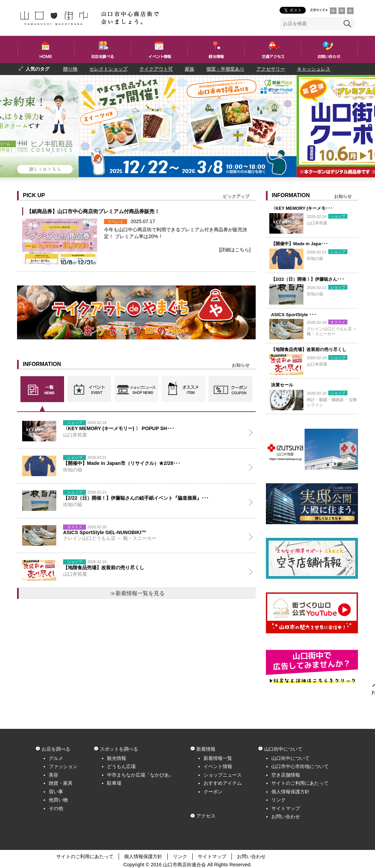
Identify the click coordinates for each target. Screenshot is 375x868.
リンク (279, 800)
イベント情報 (218, 766)
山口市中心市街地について (300, 766)
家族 (190, 69)
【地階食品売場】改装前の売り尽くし (309, 349)
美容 (54, 775)
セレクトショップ (108, 69)
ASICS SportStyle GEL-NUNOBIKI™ (105, 532)
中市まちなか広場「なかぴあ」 (140, 775)
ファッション (63, 766)
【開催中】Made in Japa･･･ (299, 244)
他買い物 (58, 800)
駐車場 (114, 783)
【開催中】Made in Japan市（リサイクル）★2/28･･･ (122, 463)
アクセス (206, 816)
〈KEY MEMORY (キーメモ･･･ (302, 208)
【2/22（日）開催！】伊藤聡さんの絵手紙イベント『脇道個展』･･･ (136, 498)
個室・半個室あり (225, 69)
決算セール (282, 385)
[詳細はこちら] (235, 250)
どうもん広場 (121, 766)
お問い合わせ (286, 816)
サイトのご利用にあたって (300, 783)
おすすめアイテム (223, 783)
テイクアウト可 (156, 69)
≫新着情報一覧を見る (137, 593)
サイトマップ (286, 808)
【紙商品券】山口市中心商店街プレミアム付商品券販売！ (93, 211)
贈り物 (70, 69)
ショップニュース (223, 775)
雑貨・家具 (61, 783)
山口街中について (290, 758)
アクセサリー (271, 69)
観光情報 (117, 758)
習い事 (56, 792)
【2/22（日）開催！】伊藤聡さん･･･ (308, 279)
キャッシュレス (314, 69)
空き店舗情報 (286, 775)
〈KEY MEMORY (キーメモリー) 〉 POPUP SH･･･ (119, 428)
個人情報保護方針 (290, 792)
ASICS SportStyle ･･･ (294, 315)
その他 (56, 808)
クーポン (213, 792)
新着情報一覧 (218, 758)
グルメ (56, 758)
